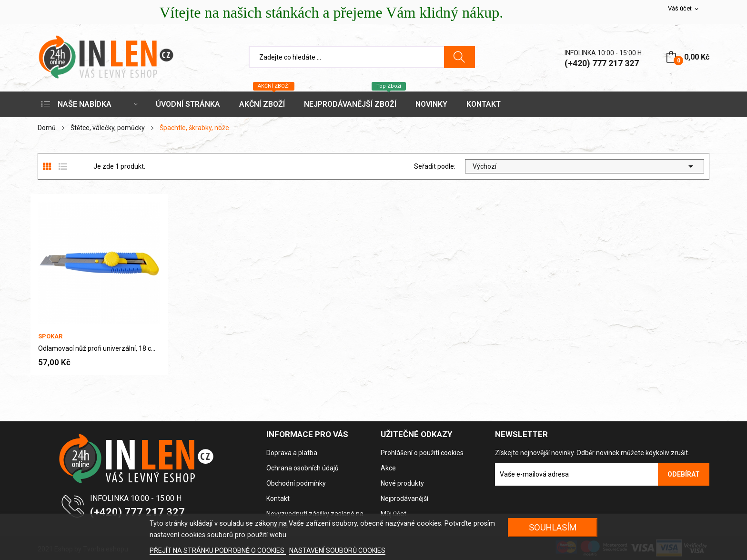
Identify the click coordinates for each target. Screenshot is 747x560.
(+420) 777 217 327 (602, 63)
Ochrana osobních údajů (303, 468)
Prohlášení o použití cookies (422, 453)
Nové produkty (402, 483)
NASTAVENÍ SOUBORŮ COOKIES (337, 550)
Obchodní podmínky (296, 483)
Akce (388, 468)
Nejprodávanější (404, 499)
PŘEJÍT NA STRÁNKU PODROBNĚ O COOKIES (218, 550)
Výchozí (585, 166)
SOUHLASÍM (553, 527)
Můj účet (394, 514)
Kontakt (278, 499)
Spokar (50, 336)
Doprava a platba (292, 453)
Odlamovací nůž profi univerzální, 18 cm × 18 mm (99, 348)
